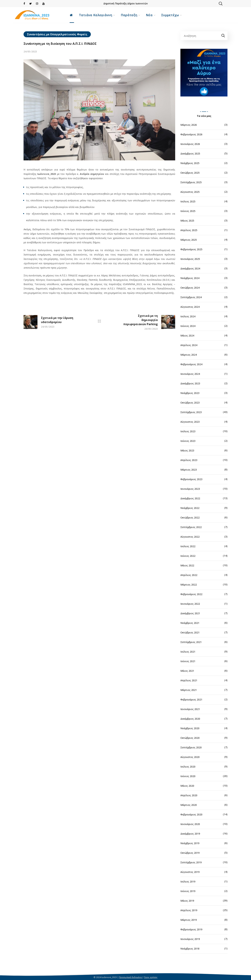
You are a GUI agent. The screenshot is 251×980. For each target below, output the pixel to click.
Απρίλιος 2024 (189, 345)
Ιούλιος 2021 (188, 652)
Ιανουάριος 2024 (190, 374)
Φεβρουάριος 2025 (191, 249)
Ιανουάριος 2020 (190, 824)
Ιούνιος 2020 (188, 776)
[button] (220, 3)
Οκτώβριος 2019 (190, 853)
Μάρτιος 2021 (189, 690)
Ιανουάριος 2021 (190, 709)
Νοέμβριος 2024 (190, 278)
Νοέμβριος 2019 (190, 843)
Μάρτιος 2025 (189, 240)
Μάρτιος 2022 (189, 585)
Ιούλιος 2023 (188, 431)
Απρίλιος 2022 (189, 575)
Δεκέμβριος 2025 (190, 154)
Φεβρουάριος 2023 (191, 479)
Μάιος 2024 (187, 336)
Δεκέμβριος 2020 (190, 719)
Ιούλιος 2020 (188, 767)
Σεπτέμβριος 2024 (191, 297)
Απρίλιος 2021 (189, 680)
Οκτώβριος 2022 (190, 518)
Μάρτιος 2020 (189, 805)
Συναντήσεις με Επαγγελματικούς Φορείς (57, 34)
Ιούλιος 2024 (188, 316)
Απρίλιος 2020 (189, 795)
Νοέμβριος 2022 (190, 508)
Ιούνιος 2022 (188, 556)
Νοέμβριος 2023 (190, 393)
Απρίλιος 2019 (189, 910)
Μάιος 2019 (187, 901)
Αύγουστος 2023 (190, 422)
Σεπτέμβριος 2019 (191, 862)
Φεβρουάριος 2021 (191, 700)
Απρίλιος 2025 (189, 230)
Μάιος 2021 (187, 671)
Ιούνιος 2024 (188, 326)
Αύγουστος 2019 (190, 872)
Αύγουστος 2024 (190, 307)
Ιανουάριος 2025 (190, 259)
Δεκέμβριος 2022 (190, 498)
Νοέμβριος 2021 (190, 623)
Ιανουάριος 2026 (190, 144)
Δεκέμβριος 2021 (190, 613)
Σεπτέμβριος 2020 (191, 747)
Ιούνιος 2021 (188, 661)
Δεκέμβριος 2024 (190, 268)
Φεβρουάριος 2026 (191, 134)
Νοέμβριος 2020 (190, 728)
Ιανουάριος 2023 (190, 489)
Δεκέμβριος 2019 (190, 834)
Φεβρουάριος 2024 (191, 364)
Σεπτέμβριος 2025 (191, 182)
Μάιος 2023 (187, 450)
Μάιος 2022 (187, 565)
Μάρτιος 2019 (189, 920)
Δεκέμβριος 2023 (190, 383)
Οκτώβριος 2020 (190, 738)
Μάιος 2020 (187, 786)
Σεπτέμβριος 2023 (191, 412)
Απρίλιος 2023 (189, 460)
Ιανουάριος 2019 (190, 939)
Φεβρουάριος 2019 (191, 929)
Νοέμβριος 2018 (190, 949)
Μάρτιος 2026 (189, 125)
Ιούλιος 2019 (188, 882)
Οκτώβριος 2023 (190, 403)
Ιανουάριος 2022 (190, 604)
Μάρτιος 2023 (189, 470)
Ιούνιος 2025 (188, 211)
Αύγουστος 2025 (190, 192)
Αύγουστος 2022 (190, 537)
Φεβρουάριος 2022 (191, 594)
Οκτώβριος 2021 (190, 632)
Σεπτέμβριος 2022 (191, 527)
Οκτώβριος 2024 (190, 288)
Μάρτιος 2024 (189, 355)
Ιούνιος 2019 (188, 891)
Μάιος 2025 (187, 221)
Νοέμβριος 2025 (190, 163)
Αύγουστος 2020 (190, 757)
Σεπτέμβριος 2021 (191, 642)
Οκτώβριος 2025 (190, 173)
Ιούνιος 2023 (188, 441)
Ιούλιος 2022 (188, 546)
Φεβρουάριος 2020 (191, 814)
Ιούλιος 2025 (188, 201)
